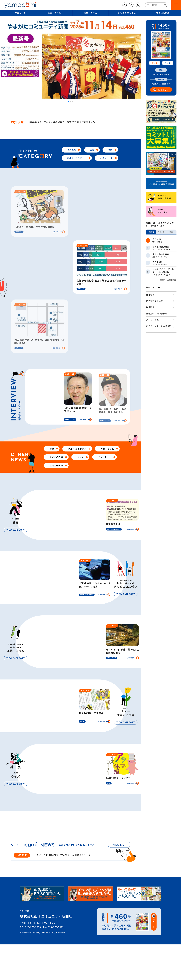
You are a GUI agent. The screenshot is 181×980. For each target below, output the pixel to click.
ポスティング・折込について (159, 327)
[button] (68, 102)
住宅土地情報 (56, 465)
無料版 (167, 63)
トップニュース (18, 13)
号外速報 (71, 150)
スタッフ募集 (153, 320)
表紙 (92, 150)
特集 (110, 150)
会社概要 (150, 295)
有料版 (155, 63)
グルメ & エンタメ (127, 13)
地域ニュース (107, 158)
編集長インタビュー (77, 158)
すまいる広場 (56, 457)
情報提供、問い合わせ (157, 313)
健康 (52, 449)
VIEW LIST (119, 845)
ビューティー (104, 457)
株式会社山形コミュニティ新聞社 (46, 916)
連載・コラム (91, 13)
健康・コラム (54, 13)
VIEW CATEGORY (16, 530)
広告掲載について (155, 301)
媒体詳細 (150, 307)
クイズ (80, 457)
